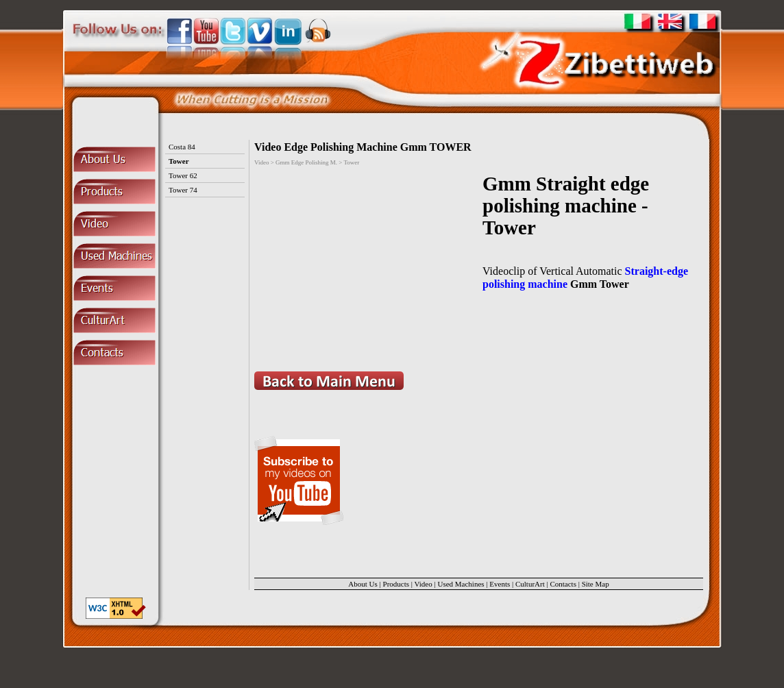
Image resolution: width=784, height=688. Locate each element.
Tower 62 (183, 175)
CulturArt (530, 584)
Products (396, 584)
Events (500, 584)
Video (424, 584)
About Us (363, 584)
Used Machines (461, 584)
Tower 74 (183, 190)
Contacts (563, 584)
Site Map (596, 584)
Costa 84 (182, 147)
